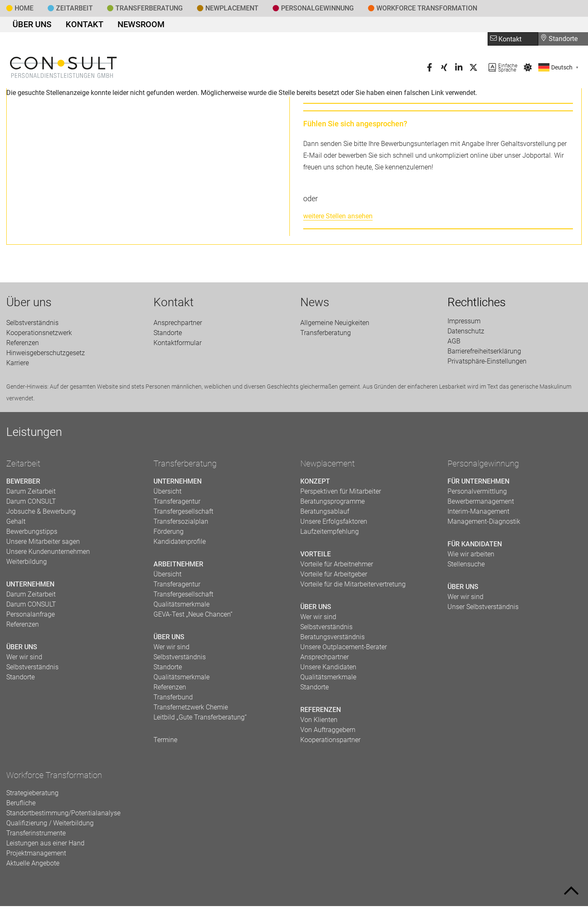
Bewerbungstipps (32, 534)
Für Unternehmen (478, 484)
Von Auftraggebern (328, 733)
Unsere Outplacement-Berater (344, 650)
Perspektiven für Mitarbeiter (341, 494)
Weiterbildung (27, 565)
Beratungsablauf (325, 514)
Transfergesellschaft (183, 514)
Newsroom (121, 26)
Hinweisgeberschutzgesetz (46, 356)
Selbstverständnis (32, 326)
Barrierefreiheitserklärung (484, 354)
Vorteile (316, 557)
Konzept (315, 484)
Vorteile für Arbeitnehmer (337, 567)
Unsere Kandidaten (328, 670)
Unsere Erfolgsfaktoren (334, 524)
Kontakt (73, 26)
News (315, 305)
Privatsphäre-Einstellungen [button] (487, 364)
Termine (165, 743)
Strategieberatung (32, 796)
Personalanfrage (31, 617)
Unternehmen (30, 587)
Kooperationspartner (330, 743)
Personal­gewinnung (317, 8)
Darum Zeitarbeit (31, 494)
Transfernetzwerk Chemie (191, 710)
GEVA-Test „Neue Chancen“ (193, 617)
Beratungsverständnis (332, 640)
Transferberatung (185, 466)
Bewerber (23, 484)
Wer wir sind (24, 660)
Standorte (559, 41)
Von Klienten (319, 723)
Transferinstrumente (36, 836)
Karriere (18, 366)
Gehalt (16, 524)
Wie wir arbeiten (471, 557)
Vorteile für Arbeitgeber (334, 577)
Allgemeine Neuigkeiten (335, 326)
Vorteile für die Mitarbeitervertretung (353, 587)
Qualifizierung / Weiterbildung (50, 826)
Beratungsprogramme (332, 504)
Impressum (464, 324)
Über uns (28, 26)
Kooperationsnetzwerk (39, 336)
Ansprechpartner (178, 326)
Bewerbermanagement (481, 504)
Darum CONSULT (31, 504)
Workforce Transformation (427, 8)
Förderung (169, 534)
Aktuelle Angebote (33, 866)
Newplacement (232, 8)
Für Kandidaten (475, 547)
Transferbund (173, 700)
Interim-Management (478, 514)
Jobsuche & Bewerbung (41, 514)
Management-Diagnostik (484, 524)
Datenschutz (466, 334)
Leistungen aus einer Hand (45, 846)
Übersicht (167, 494)
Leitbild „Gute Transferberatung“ (200, 720)
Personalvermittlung (477, 494)
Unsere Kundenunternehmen (48, 554)
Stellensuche (466, 567)
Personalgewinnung (483, 466)
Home (24, 8)
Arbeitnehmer (178, 567)
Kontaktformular (178, 346)
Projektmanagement (36, 856)
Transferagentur (177, 504)
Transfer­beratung (149, 8)
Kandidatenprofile (180, 544)
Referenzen (23, 346)
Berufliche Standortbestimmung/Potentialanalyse (63, 811)
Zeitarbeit (74, 8)
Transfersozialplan (181, 524)
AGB (454, 344)
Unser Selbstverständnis (483, 610)
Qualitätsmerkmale (182, 607)
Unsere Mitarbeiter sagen (43, 544)
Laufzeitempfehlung (330, 534)
